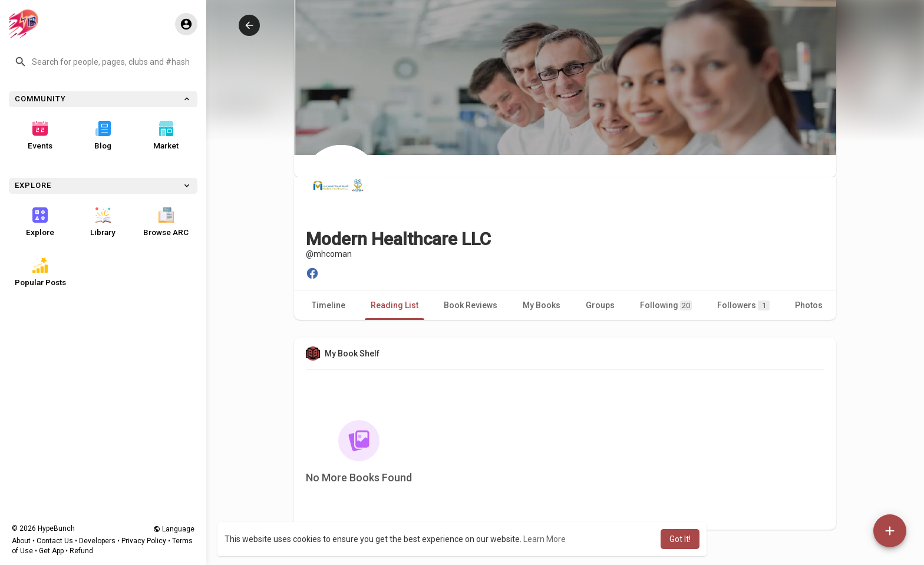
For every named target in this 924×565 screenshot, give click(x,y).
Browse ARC (166, 222)
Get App (51, 551)
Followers (743, 305)
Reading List (395, 305)
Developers (97, 541)
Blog (103, 136)
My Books (542, 305)
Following (666, 305)
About (21, 541)
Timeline (329, 305)
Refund (81, 551)
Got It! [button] (680, 539)
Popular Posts (40, 272)
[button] (103, 62)
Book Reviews (471, 305)
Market (166, 136)
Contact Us (55, 541)
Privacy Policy (144, 541)
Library (103, 222)
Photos (809, 305)
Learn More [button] (544, 539)
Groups (600, 305)
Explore (40, 222)
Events (40, 136)
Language (174, 529)
